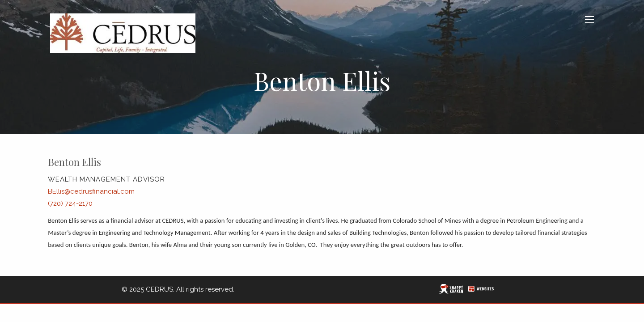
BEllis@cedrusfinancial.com (91, 191)
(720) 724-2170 (70, 203)
